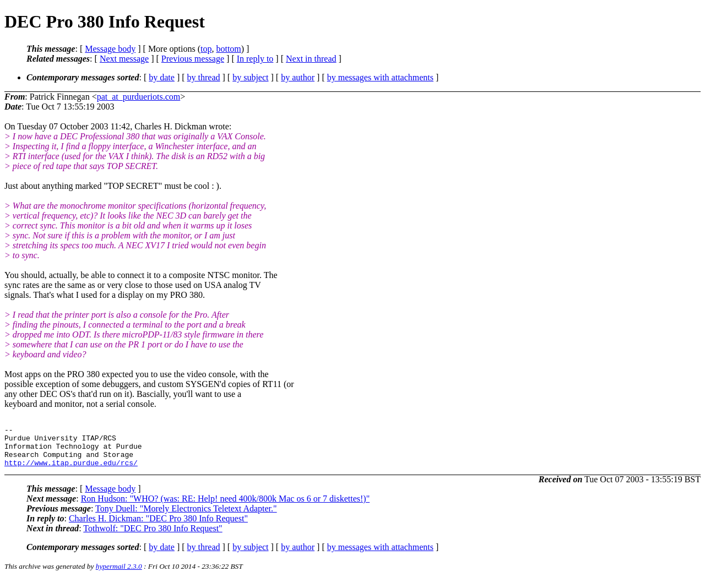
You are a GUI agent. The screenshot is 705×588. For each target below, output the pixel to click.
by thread (204, 77)
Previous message (193, 59)
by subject (250, 77)
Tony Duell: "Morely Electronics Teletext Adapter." (186, 517)
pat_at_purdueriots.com (139, 97)
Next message (124, 59)
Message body (110, 49)
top (206, 49)
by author (298, 77)
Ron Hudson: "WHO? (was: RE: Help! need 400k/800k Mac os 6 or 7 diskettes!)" (226, 507)
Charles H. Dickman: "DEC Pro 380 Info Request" (158, 527)
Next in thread (311, 59)
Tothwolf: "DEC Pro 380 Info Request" (153, 537)
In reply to (255, 59)
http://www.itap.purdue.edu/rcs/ (71, 471)
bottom (228, 49)
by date (162, 77)
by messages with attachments (380, 77)
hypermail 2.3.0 (119, 575)
